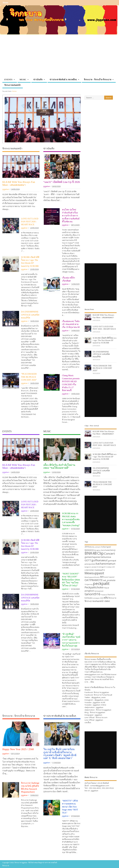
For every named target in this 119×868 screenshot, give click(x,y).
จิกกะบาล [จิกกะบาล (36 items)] (112, 598)
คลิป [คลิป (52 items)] (106, 598)
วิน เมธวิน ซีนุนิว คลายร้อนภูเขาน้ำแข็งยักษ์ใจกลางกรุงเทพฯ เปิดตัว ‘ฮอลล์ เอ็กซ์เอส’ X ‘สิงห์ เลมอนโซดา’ (60, 754)
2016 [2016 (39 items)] (87, 547)
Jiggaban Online (100, 705)
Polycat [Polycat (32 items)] (106, 588)
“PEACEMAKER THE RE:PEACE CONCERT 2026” (29, 377)
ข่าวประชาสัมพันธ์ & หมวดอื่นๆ (63, 80)
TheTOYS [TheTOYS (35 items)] (111, 595)
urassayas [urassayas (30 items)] (96, 598)
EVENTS (8, 80)
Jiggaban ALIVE (99, 702)
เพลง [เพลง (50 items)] (107, 601)
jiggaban (6, 189)
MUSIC (23, 80)
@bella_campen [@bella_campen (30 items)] (95, 547)
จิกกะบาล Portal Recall (103, 695)
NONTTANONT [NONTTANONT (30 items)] (109, 577)
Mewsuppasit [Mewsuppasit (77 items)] (94, 573)
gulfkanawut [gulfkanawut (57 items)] (100, 560)
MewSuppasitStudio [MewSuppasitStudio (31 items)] (92, 577)
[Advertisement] (59, 57)
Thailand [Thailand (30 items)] (104, 595)
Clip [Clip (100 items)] (100, 553)
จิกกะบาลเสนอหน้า (13, 85)
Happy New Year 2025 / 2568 (18, 749)
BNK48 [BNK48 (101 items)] (91, 553)
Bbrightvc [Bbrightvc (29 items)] (97, 550)
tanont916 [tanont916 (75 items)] (93, 594)
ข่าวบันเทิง (38, 80)
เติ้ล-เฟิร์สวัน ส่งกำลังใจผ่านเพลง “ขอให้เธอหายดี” (59, 466)
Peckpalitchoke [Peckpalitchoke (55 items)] (94, 587)
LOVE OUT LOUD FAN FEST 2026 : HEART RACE (30, 222)
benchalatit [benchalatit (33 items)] (106, 550)
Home (5, 3)
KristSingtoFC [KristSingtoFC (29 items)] (102, 567)
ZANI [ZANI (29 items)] (102, 598)
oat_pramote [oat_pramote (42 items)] (109, 580)
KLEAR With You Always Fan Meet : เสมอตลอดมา (19, 183)
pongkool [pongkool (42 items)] (89, 591)
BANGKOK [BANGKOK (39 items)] (89, 550)
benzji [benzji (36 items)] (113, 550)
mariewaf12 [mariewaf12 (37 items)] (100, 570)
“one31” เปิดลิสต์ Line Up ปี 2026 (62, 182)
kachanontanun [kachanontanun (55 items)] (106, 564)
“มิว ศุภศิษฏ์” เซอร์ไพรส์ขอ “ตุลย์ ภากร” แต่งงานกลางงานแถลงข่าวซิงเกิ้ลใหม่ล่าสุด (71, 640)
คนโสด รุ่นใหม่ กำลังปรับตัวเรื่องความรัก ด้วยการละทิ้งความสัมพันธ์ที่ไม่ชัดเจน (71, 216)
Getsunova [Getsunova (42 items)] (106, 557)
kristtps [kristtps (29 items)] (109, 567)
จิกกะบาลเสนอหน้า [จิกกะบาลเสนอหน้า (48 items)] (94, 601)
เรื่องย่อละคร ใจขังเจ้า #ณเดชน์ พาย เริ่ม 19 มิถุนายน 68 (71, 324)
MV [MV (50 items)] (102, 577)
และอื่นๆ (88, 722)
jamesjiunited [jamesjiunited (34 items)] (90, 564)
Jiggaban (99, 720)
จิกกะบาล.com (102, 717)
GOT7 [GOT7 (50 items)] (88, 560)
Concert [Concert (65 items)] (109, 553)
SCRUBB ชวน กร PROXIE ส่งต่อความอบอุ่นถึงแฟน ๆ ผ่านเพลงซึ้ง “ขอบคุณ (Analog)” (71, 519)
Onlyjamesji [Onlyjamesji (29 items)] (89, 584)
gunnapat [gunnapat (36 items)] (112, 561)
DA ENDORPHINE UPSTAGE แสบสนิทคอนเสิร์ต (30, 315)
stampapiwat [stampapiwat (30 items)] (99, 591)
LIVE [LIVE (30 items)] (113, 567)
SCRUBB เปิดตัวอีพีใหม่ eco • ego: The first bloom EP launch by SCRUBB (105, 340)
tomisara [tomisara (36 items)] (88, 598)
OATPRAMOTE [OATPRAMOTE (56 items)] (94, 580)
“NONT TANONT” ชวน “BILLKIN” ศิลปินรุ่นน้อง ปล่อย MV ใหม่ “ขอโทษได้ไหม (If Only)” (71, 580)
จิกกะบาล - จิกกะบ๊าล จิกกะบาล (19, 716)
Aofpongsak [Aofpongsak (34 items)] (106, 547)
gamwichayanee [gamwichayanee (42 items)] (92, 557)
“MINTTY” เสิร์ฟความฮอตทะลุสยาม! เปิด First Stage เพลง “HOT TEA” (70, 807)
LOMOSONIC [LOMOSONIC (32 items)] (89, 570)
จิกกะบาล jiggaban (101, 692)
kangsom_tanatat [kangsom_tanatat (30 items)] (91, 567)
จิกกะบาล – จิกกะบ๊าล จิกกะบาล (98, 80)
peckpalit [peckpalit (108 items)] (101, 583)
